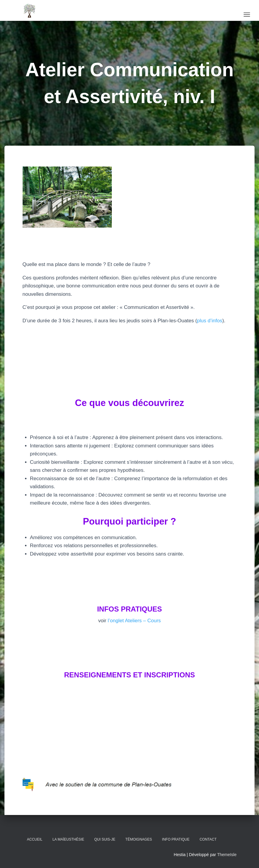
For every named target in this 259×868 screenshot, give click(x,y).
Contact (208, 839)
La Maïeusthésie (68, 839)
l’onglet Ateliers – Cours (134, 621)
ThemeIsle (227, 855)
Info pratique (176, 839)
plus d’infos (209, 321)
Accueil (35, 839)
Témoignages (139, 839)
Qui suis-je (105, 839)
